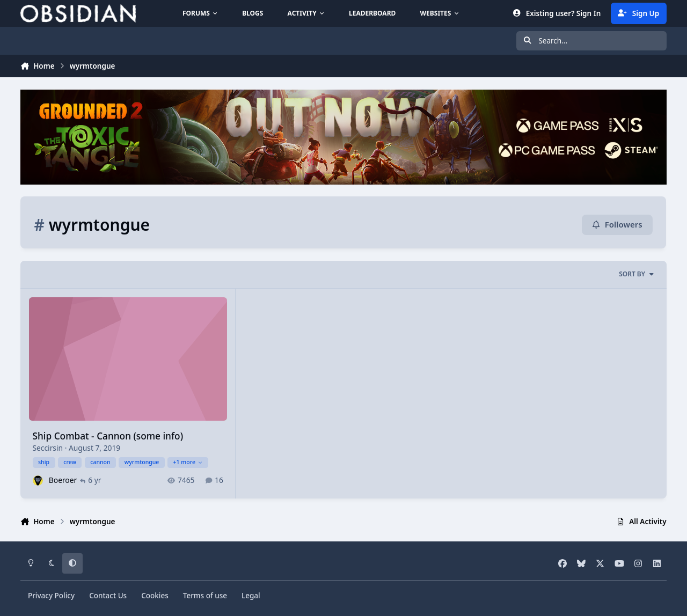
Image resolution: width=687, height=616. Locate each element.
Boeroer (63, 481)
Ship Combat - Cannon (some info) (108, 437)
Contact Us (108, 596)
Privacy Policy (51, 596)
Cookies (155, 596)
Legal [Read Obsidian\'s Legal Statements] (251, 596)
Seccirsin (48, 448)
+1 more (188, 462)
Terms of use (205, 596)
